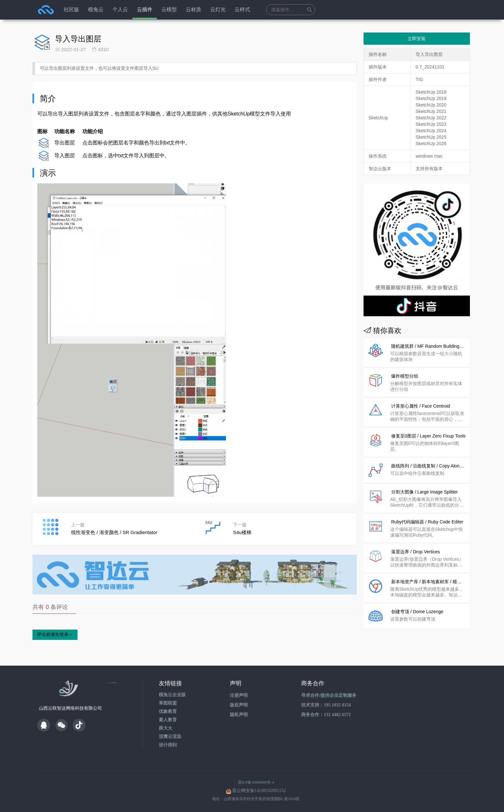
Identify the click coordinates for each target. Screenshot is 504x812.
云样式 (242, 9)
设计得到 (168, 745)
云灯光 (218, 9)
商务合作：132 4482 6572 (326, 715)
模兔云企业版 (172, 695)
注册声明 (239, 695)
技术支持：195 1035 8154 (326, 705)
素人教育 (168, 720)
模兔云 (96, 9)
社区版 (71, 9)
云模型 (169, 9)
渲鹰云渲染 (170, 737)
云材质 (194, 9)
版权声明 (239, 705)
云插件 (145, 9)
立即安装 (417, 39)
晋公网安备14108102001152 (259, 791)
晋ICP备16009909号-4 (256, 782)
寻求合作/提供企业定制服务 (329, 695)
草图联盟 (168, 703)
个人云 (120, 9)
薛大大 (166, 728)
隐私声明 (239, 715)
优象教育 (168, 711)
